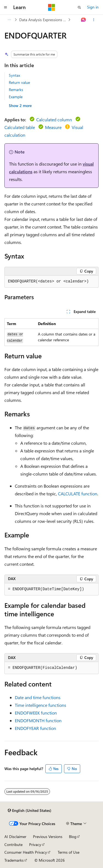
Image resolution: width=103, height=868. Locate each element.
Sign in (93, 7)
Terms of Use (69, 852)
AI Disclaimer (15, 837)
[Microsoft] (52, 7)
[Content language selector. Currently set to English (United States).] (30, 811)
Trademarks (14, 860)
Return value (19, 82)
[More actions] (94, 20)
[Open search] (79, 7)
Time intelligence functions (41, 705)
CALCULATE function (78, 494)
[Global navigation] (5, 7)
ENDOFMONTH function (38, 720)
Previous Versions (48, 837)
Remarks (16, 90)
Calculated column (54, 120)
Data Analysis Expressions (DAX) (43, 20)
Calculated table (20, 127)
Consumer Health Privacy (26, 852)
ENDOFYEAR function (35, 728)
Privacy (35, 844)
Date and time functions (38, 697)
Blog (73, 837)
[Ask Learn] (84, 20)
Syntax (14, 75)
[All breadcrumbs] (9, 20)
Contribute (13, 844)
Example (16, 97)
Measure (53, 127)
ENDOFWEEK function (36, 713)
